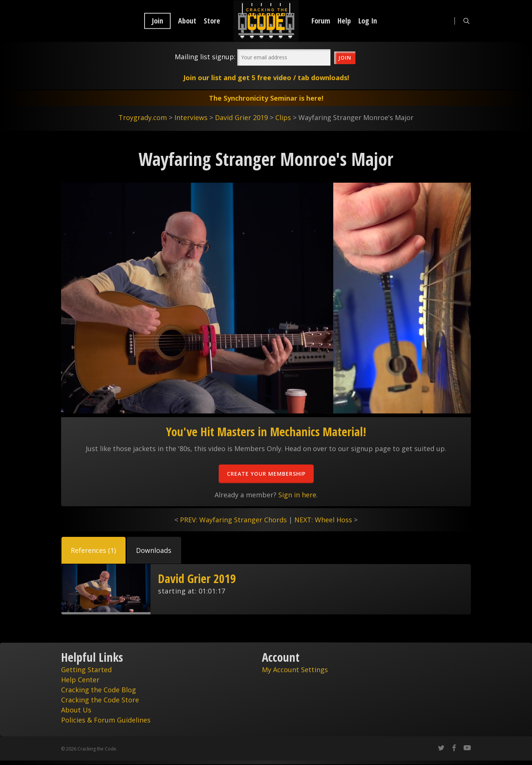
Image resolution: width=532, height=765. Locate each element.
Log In (368, 21)
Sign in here (297, 495)
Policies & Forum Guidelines (106, 720)
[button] (94, 550)
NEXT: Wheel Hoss (323, 520)
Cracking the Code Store (100, 700)
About (187, 21)
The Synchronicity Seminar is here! (266, 98)
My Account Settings (295, 670)
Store (212, 21)
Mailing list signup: (205, 57)
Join (157, 21)
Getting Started (86, 670)
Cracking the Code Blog (99, 690)
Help (344, 21)
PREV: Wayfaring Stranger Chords (233, 520)
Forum (321, 21)
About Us (76, 710)
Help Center (80, 680)
